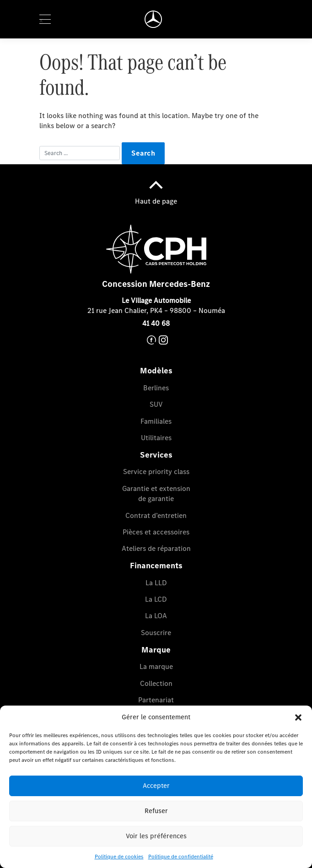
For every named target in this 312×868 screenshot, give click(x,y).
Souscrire (156, 633)
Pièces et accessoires (156, 532)
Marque (156, 650)
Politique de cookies (119, 857)
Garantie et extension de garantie (156, 493)
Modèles (156, 371)
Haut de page (156, 190)
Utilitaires (156, 438)
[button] (298, 717)
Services (156, 455)
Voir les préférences (156, 836)
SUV (156, 404)
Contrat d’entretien (156, 515)
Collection (156, 683)
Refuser (156, 811)
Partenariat (156, 700)
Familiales (156, 421)
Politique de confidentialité (181, 857)
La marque (156, 666)
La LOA (156, 616)
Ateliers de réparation (156, 548)
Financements (156, 566)
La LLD (156, 583)
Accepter (156, 786)
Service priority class (156, 472)
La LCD (156, 599)
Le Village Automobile (156, 300)
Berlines (156, 388)
